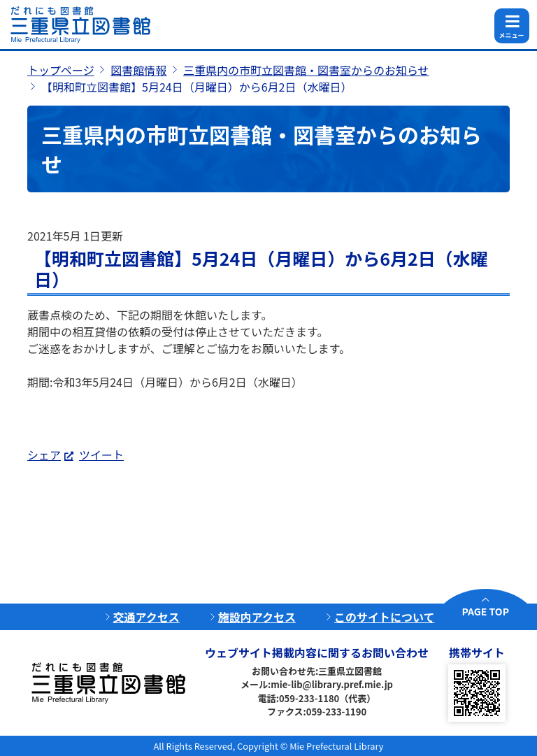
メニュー (511, 35)
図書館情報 (138, 70)
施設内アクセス (257, 617)
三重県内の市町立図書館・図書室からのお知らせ (306, 70)
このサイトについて (385, 617)
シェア (44, 455)
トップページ (61, 70)
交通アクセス (146, 617)
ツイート (101, 455)
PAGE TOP (486, 611)
